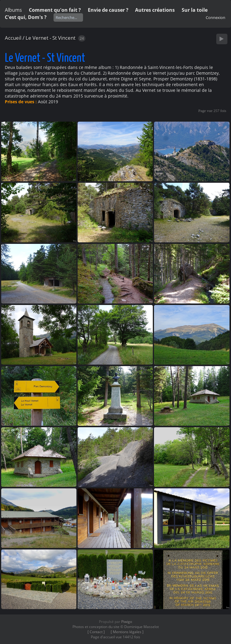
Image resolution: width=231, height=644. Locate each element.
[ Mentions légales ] (127, 632)
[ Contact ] (96, 632)
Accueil (13, 38)
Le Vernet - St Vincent (51, 38)
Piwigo (127, 622)
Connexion (216, 17)
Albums (13, 10)
